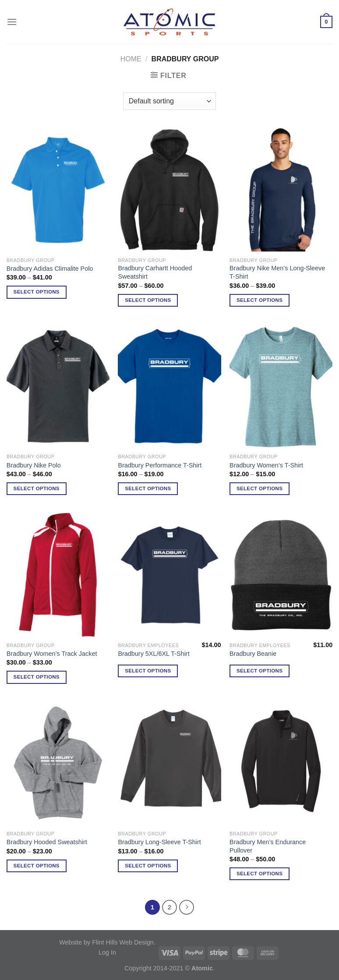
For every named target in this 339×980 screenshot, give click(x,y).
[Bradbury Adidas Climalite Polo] (58, 190)
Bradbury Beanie (253, 654)
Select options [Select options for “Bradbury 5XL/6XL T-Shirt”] (148, 671)
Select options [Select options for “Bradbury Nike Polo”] (37, 488)
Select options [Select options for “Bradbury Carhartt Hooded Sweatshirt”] (148, 300)
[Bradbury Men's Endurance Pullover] (281, 764)
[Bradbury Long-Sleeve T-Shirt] (169, 764)
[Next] (187, 907)
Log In (107, 952)
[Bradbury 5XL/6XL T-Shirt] (169, 575)
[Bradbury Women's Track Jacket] (58, 575)
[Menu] (12, 22)
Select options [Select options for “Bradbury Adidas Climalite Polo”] (37, 292)
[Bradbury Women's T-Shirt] (281, 386)
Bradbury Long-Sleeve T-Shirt (159, 842)
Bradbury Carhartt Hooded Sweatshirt (155, 272)
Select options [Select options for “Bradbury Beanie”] (260, 671)
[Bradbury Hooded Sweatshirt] (58, 764)
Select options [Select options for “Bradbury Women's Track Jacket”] (37, 677)
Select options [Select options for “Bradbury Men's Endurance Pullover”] (260, 874)
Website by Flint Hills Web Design (106, 942)
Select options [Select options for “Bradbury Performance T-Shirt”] (148, 488)
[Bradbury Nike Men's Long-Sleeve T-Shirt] (281, 190)
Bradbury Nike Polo (34, 465)
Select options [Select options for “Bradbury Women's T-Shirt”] (260, 488)
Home (131, 59)
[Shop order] (169, 101)
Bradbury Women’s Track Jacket (52, 654)
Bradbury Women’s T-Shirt (266, 465)
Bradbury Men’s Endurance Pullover (268, 846)
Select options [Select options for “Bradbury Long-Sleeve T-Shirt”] (148, 866)
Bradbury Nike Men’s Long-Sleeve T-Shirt (277, 272)
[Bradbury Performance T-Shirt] (169, 386)
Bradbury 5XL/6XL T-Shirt (154, 654)
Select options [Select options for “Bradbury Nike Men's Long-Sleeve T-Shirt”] (260, 300)
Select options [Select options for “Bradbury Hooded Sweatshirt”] (37, 866)
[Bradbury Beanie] (281, 575)
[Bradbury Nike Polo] (58, 386)
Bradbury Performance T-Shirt (160, 465)
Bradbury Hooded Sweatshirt (47, 842)
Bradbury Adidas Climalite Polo (50, 269)
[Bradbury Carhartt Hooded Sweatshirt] (169, 190)
